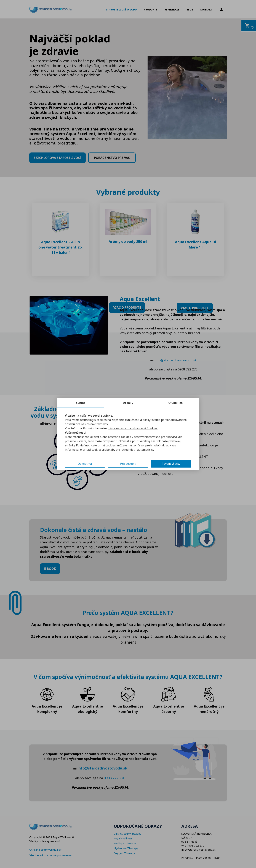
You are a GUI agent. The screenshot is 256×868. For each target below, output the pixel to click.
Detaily (128, 403)
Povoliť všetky (171, 464)
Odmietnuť (85, 464)
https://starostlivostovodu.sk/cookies (133, 428)
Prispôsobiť (128, 464)
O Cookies (175, 403)
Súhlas (81, 403)
